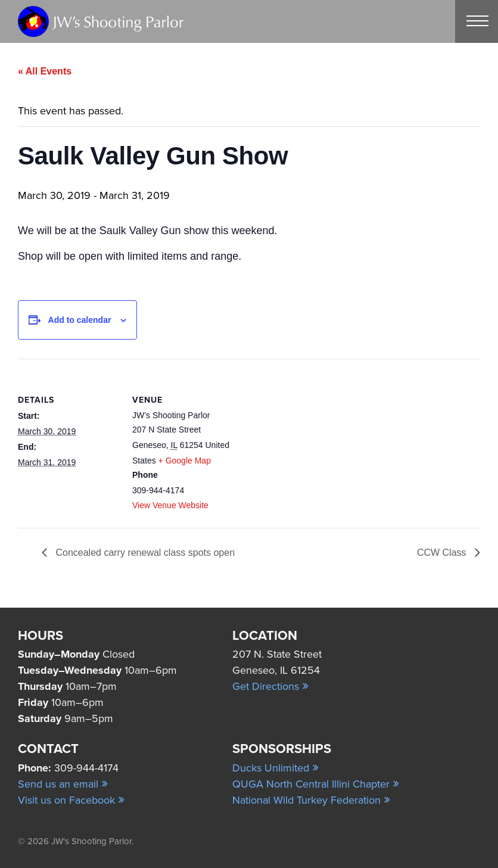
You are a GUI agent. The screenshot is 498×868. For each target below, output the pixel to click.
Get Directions (270, 686)
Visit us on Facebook (71, 800)
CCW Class (443, 553)
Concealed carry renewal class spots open (144, 553)
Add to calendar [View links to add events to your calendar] (80, 320)
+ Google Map (185, 461)
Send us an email (63, 784)
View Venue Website (170, 505)
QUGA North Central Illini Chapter (316, 784)
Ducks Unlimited (276, 768)
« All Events (45, 71)
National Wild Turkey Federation (311, 800)
